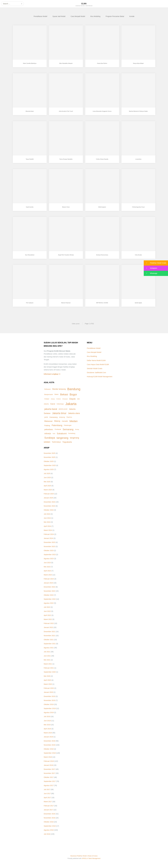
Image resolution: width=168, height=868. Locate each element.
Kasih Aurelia (30, 209)
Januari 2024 (48, 538)
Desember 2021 (50, 632)
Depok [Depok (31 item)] (73, 399)
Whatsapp (150, 273)
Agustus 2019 (49, 712)
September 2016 (50, 826)
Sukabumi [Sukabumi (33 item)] (62, 433)
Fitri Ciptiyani (30, 305)
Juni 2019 (47, 721)
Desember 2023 (50, 542)
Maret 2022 (48, 619)
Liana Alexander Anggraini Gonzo (102, 113)
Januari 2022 (48, 627)
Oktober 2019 (49, 704)
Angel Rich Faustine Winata (66, 257)
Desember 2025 (50, 453)
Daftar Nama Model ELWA (96, 360)
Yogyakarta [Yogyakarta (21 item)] (67, 442)
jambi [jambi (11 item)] (46, 417)
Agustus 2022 (49, 603)
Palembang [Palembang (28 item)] (57, 425)
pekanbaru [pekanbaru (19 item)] (49, 429)
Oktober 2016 (49, 822)
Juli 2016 (47, 834)
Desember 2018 (50, 741)
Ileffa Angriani (102, 209)
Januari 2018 (48, 765)
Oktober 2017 (49, 777)
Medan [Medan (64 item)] (73, 421)
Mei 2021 (47, 660)
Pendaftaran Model (40, 16)
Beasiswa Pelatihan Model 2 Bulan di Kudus (84, 856)
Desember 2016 (50, 814)
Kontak (132, 16)
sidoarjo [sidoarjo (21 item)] (48, 433)
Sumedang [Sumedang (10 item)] (72, 433)
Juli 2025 (47, 473)
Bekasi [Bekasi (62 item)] (64, 394)
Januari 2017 (48, 810)
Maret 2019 (48, 733)
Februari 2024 (49, 534)
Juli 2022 (47, 607)
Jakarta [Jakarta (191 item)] (71, 404)
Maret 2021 (48, 664)
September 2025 (50, 465)
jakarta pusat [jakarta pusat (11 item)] (63, 409)
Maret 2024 (48, 530)
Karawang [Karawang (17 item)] (54, 417)
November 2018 (50, 745)
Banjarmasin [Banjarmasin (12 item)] (49, 394)
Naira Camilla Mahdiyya (30, 65)
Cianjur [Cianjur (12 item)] (47, 399)
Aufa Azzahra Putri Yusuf (66, 113)
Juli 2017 (47, 789)
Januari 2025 (48, 498)
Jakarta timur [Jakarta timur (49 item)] (59, 413)
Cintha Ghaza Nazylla (102, 161)
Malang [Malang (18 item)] (57, 421)
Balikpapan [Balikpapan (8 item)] (48, 389)
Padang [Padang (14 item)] (47, 425)
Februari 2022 (49, 623)
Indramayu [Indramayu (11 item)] (60, 404)
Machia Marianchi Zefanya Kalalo (138, 113)
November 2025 (50, 457)
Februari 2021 (49, 668)
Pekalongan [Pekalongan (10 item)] (68, 425)
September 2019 (50, 708)
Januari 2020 (48, 692)
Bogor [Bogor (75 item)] (73, 394)
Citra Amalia (138, 257)
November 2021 (50, 636)
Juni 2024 (47, 518)
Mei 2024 (47, 522)
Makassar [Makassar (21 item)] (49, 421)
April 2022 (47, 615)
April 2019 (47, 729)
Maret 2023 (48, 575)
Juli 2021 (47, 652)
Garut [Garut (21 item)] (53, 404)
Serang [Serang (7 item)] (77, 429)
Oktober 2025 (49, 461)
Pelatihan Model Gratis (155, 263)
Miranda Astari (30, 113)
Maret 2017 (48, 802)
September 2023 (50, 555)
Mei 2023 (47, 567)
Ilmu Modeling (95, 16)
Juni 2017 (47, 794)
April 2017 (47, 798)
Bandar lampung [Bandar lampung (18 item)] (59, 389)
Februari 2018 (49, 761)
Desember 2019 (50, 696)
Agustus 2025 (49, 469)
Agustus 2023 (49, 559)
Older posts (75, 324)
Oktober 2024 (49, 510)
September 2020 (50, 672)
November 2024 (50, 506)
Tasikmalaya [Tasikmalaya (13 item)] (56, 442)
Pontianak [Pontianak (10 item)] (58, 429)
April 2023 (47, 571)
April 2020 (47, 680)
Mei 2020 (47, 676)
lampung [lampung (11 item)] (62, 417)
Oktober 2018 (49, 749)
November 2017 (50, 773)
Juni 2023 (47, 563)
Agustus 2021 (49, 648)
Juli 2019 (47, 717)
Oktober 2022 (49, 595)
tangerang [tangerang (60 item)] (62, 438)
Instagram (150, 268)
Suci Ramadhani (30, 257)
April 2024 (47, 526)
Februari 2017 (49, 806)
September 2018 (50, 753)
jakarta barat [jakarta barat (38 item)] (51, 409)
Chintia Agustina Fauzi (138, 209)
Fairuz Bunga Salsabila (66, 161)
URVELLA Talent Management (91, 858)
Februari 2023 (49, 579)
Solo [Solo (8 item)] (54, 434)
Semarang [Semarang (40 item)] (68, 429)
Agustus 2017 (49, 785)
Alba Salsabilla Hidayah (66, 65)
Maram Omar (66, 209)
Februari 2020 (49, 688)
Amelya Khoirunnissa (102, 257)
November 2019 (50, 700)
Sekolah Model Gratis (95, 368)
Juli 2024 (47, 514)
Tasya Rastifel (30, 161)
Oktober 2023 (49, 551)
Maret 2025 (48, 490)
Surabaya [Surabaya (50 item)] (50, 438)
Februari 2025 (49, 494)
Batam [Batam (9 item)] (57, 394)
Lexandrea (138, 161)
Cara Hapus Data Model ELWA (98, 364)
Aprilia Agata (138, 305)
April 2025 (47, 486)
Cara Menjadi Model (78, 16)
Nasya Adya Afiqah (138, 65)
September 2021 (50, 644)
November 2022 (50, 591)
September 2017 (50, 781)
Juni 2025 (47, 478)
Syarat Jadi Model (59, 16)
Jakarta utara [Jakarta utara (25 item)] (74, 413)
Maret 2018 (48, 757)
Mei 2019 (47, 725)
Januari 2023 (48, 583)
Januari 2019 (48, 737)
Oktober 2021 (49, 640)
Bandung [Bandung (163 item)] (74, 389)
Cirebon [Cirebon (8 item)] (59, 399)
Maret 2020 (48, 684)
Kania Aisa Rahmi (102, 65)
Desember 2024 (50, 502)
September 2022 (50, 599)
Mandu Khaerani (66, 305)
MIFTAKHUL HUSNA (102, 305)
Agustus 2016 (49, 830)
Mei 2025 (47, 482)
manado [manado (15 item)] (65, 421)
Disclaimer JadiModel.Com (97, 373)
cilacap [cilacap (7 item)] (53, 399)
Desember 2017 (50, 769)
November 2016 (50, 818)
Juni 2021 (47, 656)
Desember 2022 (50, 587)
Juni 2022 (47, 611)
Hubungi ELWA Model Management (100, 377)
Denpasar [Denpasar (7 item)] (65, 399)
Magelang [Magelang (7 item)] (69, 417)
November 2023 (50, 546)
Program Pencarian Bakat (115, 16)
